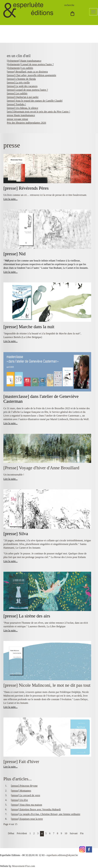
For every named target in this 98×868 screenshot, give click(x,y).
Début (11, 833)
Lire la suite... (10, 199)
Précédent (22, 833)
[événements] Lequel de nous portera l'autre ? (30, 64)
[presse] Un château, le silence (22, 108)
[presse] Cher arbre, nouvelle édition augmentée (32, 75)
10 (66, 833)
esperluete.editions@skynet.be (62, 855)
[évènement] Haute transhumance (24, 61)
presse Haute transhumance (21, 115)
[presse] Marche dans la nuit (29, 327)
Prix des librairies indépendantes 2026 (26, 123)
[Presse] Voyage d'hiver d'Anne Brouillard (41, 468)
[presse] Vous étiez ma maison (27, 805)
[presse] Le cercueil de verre (26, 795)
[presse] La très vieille (18, 83)
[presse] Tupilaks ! (16, 104)
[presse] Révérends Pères (26, 188)
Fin (82, 833)
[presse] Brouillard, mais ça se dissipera (27, 72)
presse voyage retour (17, 119)
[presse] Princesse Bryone (24, 786)
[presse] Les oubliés (17, 93)
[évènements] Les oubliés (20, 68)
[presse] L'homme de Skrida (21, 79)
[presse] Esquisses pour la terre (27, 819)
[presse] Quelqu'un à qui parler (23, 97)
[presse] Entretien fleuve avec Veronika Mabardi (36, 809)
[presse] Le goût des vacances (22, 86)
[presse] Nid (14, 254)
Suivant (74, 833)
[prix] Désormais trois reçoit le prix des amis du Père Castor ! (39, 112)
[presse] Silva (16, 534)
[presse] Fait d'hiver (21, 762)
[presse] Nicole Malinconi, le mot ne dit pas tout (47, 685)
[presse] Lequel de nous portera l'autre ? (27, 90)
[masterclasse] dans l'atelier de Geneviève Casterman (41, 399)
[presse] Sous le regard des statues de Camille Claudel (35, 101)
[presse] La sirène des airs (27, 616)
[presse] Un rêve (19, 800)
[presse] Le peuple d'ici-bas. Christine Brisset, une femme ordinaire (46, 814)
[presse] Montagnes (21, 791)
